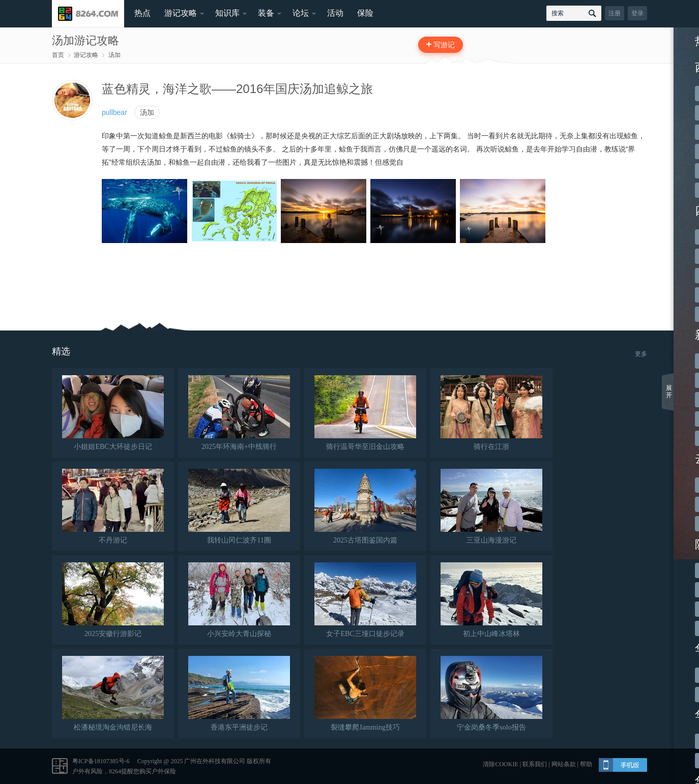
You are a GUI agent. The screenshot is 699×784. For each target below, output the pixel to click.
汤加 (114, 55)
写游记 (444, 45)
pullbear (114, 112)
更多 (641, 354)
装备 (266, 13)
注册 (615, 13)
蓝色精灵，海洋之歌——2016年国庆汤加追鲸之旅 (237, 89)
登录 (637, 13)
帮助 (586, 764)
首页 (58, 55)
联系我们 (535, 764)
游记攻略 (181, 13)
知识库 (227, 13)
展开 (669, 391)
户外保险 (164, 771)
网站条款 (564, 764)
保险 (365, 13)
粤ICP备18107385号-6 (101, 761)
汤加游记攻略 (85, 40)
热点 (142, 13)
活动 (335, 13)
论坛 (301, 13)
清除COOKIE (500, 764)
